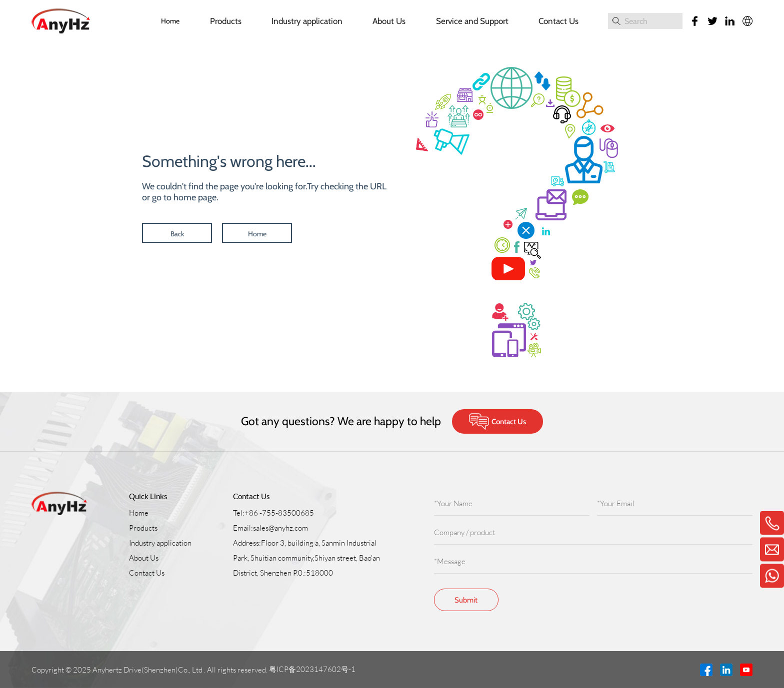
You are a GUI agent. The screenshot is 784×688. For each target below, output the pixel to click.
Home (170, 21)
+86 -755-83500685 (279, 513)
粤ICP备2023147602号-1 (313, 669)
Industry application (307, 21)
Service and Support (472, 21)
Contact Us (558, 21)
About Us (389, 21)
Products (226, 21)
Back (177, 234)
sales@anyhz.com (280, 528)
